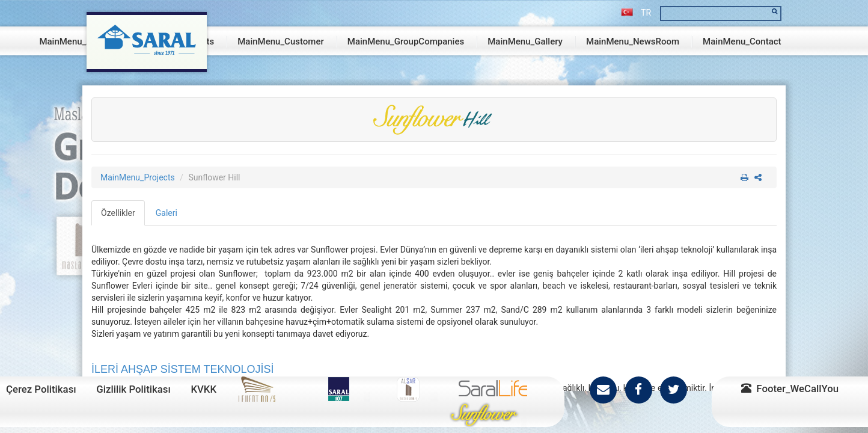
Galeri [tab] (167, 213)
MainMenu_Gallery (525, 41)
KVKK (203, 389)
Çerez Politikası (41, 389)
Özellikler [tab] (118, 213)
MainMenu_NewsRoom (633, 41)
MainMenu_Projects (138, 177)
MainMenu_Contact (742, 41)
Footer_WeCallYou (790, 388)
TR (636, 13)
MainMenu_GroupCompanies (406, 41)
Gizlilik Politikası (133, 389)
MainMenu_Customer (281, 41)
